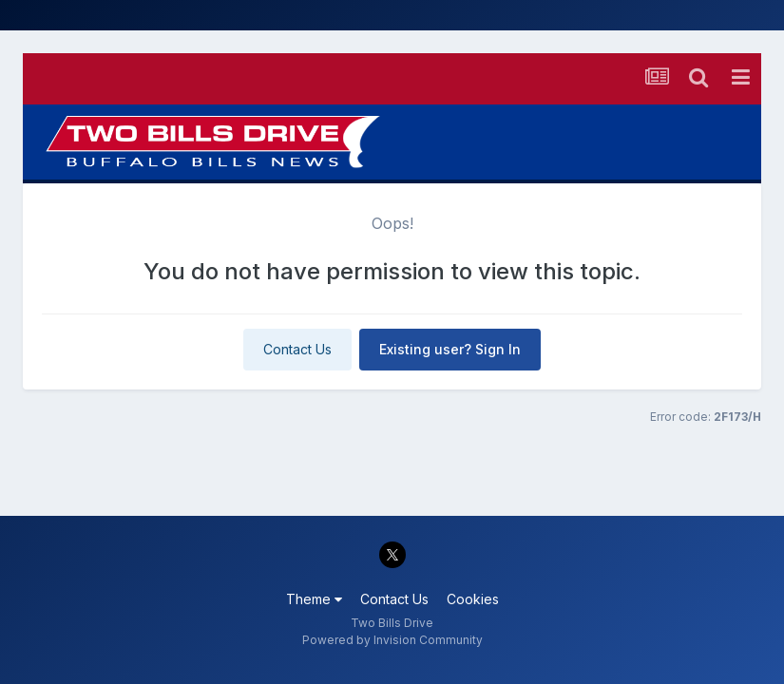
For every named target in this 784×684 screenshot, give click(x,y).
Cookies (473, 599)
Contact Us (297, 349)
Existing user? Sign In (450, 349)
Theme (314, 599)
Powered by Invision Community (392, 640)
